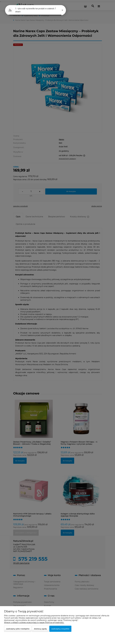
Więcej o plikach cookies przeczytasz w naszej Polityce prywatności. (34, 622)
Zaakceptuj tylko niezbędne (18, 629)
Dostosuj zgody (40, 629)
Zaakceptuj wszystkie (60, 629)
